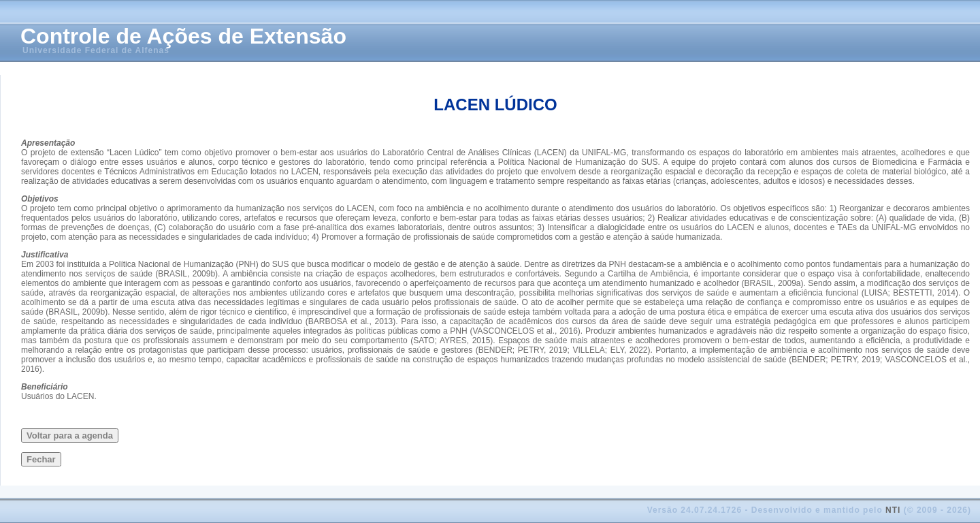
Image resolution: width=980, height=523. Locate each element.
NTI (893, 510)
